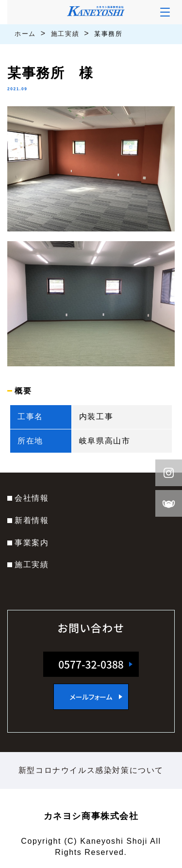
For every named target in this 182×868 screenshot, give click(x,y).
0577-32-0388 (91, 664)
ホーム (25, 34)
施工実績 (65, 34)
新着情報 (32, 520)
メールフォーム (91, 697)
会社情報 (32, 498)
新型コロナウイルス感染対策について (91, 770)
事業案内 (32, 543)
